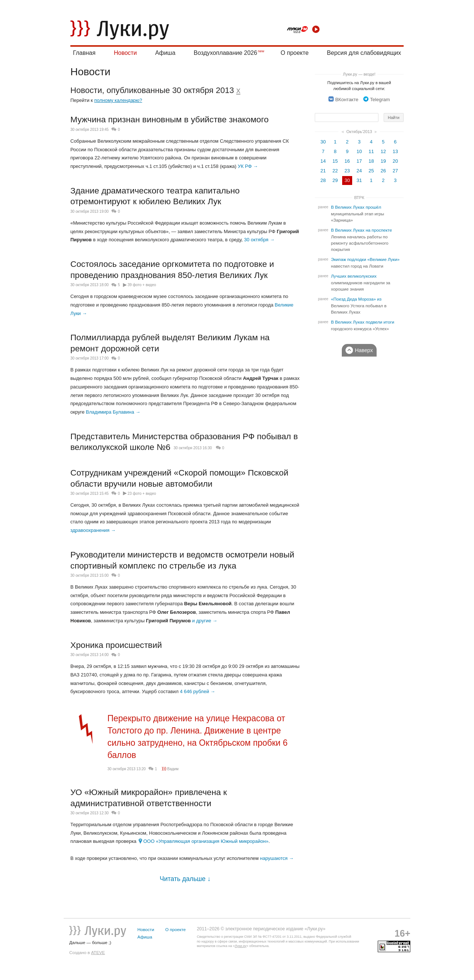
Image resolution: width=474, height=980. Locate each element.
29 (335, 180)
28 (323, 180)
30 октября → (259, 240)
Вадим (170, 769)
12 (383, 151)
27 (395, 171)
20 (395, 161)
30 (323, 142)
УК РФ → (248, 166)
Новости (125, 53)
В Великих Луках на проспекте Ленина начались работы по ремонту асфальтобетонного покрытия (362, 240)
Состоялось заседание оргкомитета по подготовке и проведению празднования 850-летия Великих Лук (172, 269)
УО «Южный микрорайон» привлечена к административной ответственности (149, 798)
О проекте (295, 53)
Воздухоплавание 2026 (225, 53)
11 (371, 151)
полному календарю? (118, 100)
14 (323, 161)
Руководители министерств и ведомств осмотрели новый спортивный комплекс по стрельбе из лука (182, 560)
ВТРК (359, 198)
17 (359, 161)
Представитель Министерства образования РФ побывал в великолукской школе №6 (184, 442)
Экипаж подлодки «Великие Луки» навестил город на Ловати (365, 263)
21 (323, 171)
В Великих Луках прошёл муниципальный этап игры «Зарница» (358, 214)
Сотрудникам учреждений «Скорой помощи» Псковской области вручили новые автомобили (179, 478)
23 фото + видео (142, 494)
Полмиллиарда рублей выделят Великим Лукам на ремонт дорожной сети (170, 343)
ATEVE (98, 952)
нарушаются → (277, 858)
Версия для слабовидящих (364, 53)
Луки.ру (241, 946)
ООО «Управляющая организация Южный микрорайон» (206, 841)
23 (347, 171)
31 (359, 180)
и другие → (205, 621)
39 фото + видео (142, 285)
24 (359, 171)
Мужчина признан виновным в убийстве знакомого (169, 119)
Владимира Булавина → (113, 412)
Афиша (165, 53)
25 (371, 171)
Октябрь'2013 (359, 132)
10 (359, 151)
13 (395, 151)
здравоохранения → (93, 530)
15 (335, 161)
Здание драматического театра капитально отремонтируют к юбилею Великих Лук (155, 196)
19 (383, 161)
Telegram (376, 100)
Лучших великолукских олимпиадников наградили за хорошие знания (361, 283)
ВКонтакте (343, 100)
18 (371, 161)
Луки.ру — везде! (359, 74)
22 (335, 171)
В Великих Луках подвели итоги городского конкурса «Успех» (363, 325)
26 (383, 171)
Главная (84, 53)
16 (347, 161)
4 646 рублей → (198, 691)
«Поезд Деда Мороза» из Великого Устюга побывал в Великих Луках (359, 306)
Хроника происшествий (116, 645)
